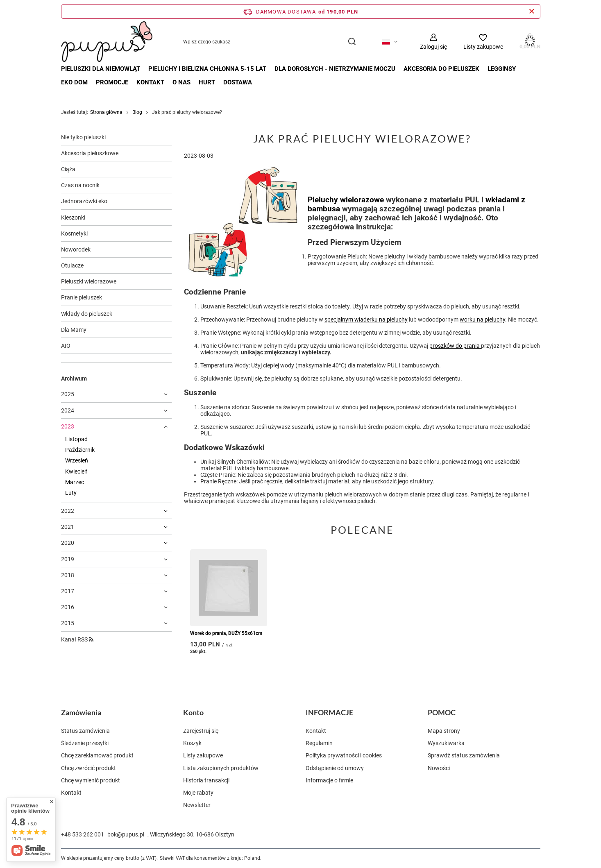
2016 (68, 607)
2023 (68, 426)
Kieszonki (73, 218)
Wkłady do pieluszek (87, 314)
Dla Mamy (74, 330)
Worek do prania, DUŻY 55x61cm (226, 633)
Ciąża (68, 169)
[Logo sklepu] (107, 42)
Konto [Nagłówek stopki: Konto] (193, 712)
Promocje (112, 82)
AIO (66, 346)
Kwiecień (76, 471)
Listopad (76, 439)
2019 (68, 559)
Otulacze (72, 265)
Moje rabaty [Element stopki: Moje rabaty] (198, 793)
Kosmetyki (74, 233)
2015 (68, 623)
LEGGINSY (502, 69)
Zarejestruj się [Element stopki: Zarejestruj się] (201, 731)
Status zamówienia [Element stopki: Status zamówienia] (85, 731)
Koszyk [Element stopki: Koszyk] (192, 743)
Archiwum (74, 378)
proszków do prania (455, 346)
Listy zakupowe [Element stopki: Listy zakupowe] (203, 755)
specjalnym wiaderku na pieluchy (366, 320)
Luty (71, 493)
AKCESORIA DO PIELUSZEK (441, 69)
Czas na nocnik (80, 185)
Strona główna (106, 112)
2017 (68, 591)
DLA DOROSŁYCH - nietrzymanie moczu (335, 69)
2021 (68, 527)
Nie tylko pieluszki (83, 137)
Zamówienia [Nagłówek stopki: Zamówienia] (81, 712)
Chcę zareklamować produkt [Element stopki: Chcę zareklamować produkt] (97, 755)
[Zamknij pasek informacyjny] (532, 11)
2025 (68, 394)
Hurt (207, 82)
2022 (68, 511)
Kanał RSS (77, 639)
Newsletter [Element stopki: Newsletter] (197, 805)
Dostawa (238, 82)
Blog (137, 112)
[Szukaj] (352, 42)
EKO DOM (74, 82)
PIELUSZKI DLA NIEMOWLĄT (101, 69)
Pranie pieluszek (82, 297)
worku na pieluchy (482, 320)
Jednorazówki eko (84, 201)
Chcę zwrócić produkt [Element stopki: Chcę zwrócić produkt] (88, 768)
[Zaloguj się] (433, 42)
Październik (80, 450)
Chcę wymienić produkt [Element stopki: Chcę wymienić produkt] (91, 780)
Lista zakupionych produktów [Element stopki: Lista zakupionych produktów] (221, 768)
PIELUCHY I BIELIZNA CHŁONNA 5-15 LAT (207, 69)
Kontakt (150, 82)
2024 (68, 410)
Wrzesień (77, 460)
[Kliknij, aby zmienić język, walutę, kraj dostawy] (390, 42)
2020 (68, 543)
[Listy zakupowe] (483, 42)
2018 (68, 575)
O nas (181, 82)
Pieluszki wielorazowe (89, 281)
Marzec (75, 482)
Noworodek (76, 249)
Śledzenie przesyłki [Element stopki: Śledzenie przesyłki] (85, 743)
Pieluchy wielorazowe (346, 200)
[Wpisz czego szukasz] (269, 42)
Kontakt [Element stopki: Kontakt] (71, 793)
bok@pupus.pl (126, 834)
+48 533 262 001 (83, 834)
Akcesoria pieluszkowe (90, 153)
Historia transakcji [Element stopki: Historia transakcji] (206, 780)
